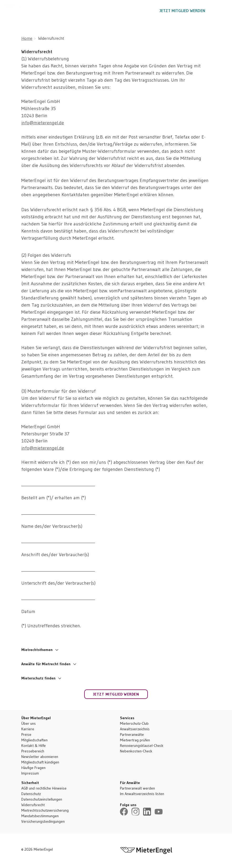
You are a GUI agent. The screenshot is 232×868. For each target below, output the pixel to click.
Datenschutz (31, 794)
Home (27, 38)
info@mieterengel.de (43, 123)
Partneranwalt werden (137, 788)
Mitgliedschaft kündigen (40, 762)
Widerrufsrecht (33, 805)
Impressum (30, 773)
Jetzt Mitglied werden (182, 11)
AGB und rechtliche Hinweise (44, 788)
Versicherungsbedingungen (43, 821)
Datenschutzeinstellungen (42, 799)
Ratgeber (106, 11)
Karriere (28, 729)
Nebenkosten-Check (136, 751)
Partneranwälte (132, 734)
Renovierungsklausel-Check (142, 746)
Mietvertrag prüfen (135, 740)
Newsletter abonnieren (40, 757)
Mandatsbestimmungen (40, 816)
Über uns (29, 723)
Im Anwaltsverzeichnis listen (142, 794)
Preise (26, 734)
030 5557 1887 (138, 11)
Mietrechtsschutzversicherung (45, 810)
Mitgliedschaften (34, 740)
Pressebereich (33, 751)
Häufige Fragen (33, 768)
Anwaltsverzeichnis (135, 729)
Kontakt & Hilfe (34, 746)
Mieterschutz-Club (134, 723)
